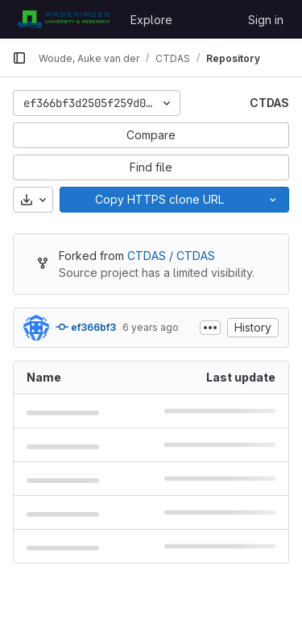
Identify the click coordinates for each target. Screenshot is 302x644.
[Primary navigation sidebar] (19, 58)
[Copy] (159, 200)
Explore (151, 20)
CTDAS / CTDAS (171, 256)
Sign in (266, 20)
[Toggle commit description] (210, 328)
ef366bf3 (86, 327)
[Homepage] (63, 19)
